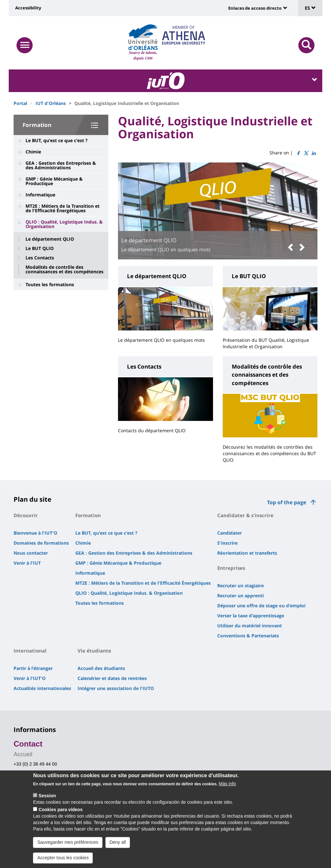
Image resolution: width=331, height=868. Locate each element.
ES (310, 8)
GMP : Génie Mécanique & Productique (54, 181)
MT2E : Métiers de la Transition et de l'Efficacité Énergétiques (63, 208)
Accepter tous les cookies (63, 858)
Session (47, 796)
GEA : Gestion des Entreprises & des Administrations (61, 165)
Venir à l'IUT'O (30, 678)
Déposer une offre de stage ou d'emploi (261, 606)
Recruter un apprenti (240, 596)
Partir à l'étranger (33, 668)
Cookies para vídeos (60, 810)
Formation (37, 125)
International (30, 651)
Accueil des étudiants (101, 668)
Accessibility (28, 8)
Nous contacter (31, 553)
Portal (20, 103)
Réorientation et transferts (247, 553)
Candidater (230, 533)
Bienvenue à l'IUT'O (35, 533)
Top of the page (287, 502)
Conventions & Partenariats (248, 636)
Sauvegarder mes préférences (68, 842)
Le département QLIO (50, 239)
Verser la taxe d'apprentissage (251, 616)
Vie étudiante (94, 651)
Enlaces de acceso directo (255, 8)
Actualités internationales (42, 688)
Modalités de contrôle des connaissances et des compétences (64, 269)
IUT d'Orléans (51, 103)
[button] (292, 247)
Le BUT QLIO (40, 248)
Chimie (33, 152)
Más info (227, 784)
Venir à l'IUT (27, 563)
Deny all (118, 842)
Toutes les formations (50, 284)
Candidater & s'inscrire (245, 515)
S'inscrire (227, 543)
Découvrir (26, 515)
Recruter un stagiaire (240, 586)
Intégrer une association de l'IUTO (116, 688)
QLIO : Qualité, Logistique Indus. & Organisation (64, 224)
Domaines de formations (41, 543)
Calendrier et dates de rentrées (112, 678)
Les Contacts (40, 258)
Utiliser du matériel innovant (250, 626)
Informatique (40, 195)
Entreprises (231, 568)
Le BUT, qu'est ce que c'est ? (57, 140)
